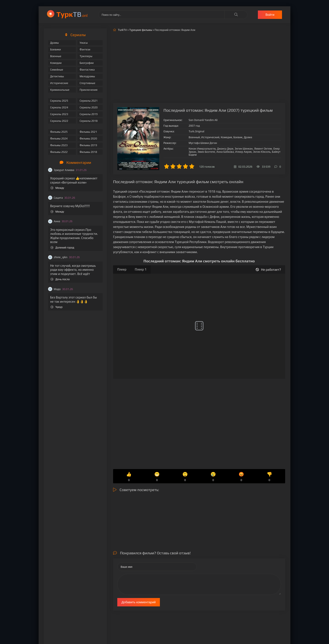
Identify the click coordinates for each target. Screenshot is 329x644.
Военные (56, 56)
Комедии (56, 63)
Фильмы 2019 (88, 145)
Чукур (57, 307)
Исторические (59, 83)
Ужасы (84, 43)
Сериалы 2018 (89, 121)
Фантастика (87, 70)
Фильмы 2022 (59, 152)
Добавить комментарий (139, 602)
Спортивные (87, 83)
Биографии (87, 63)
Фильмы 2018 (88, 152)
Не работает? (268, 270)
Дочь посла (60, 279)
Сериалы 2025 (59, 101)
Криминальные (60, 90)
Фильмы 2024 (59, 139)
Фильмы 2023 (59, 145)
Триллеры (86, 56)
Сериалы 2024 (59, 107)
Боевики (55, 49)
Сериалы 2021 (89, 101)
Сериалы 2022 (59, 121)
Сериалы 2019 (89, 114)
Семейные (57, 70)
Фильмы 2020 (88, 139)
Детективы (57, 76)
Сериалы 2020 (89, 107)
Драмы (54, 43)
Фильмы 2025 (59, 132)
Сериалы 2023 (59, 114)
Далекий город (62, 248)
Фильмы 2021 (88, 132)
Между (57, 188)
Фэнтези (85, 49)
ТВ (72, 14)
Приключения (88, 90)
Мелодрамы (87, 76)
